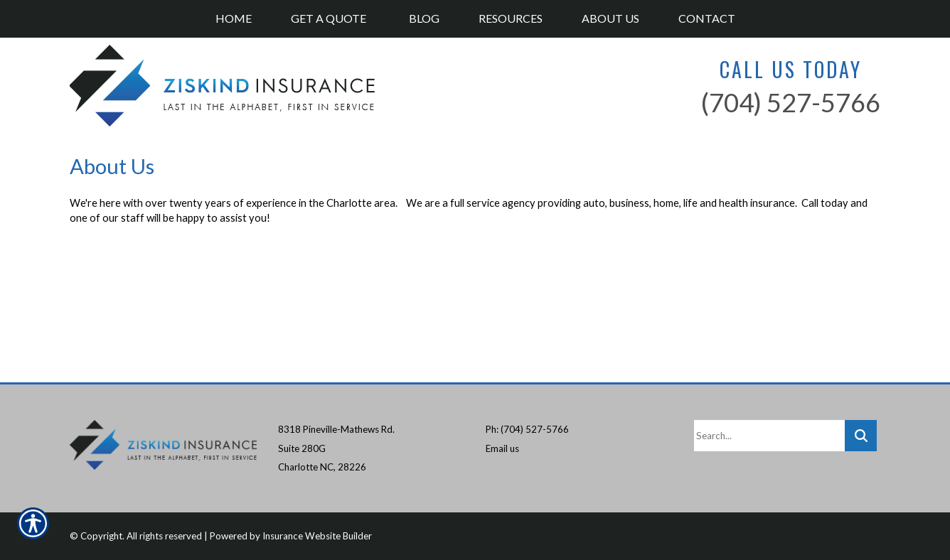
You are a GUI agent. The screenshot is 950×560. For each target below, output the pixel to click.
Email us (502, 448)
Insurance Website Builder (317, 536)
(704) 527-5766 (791, 102)
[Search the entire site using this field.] (769, 436)
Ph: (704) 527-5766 (527, 429)
